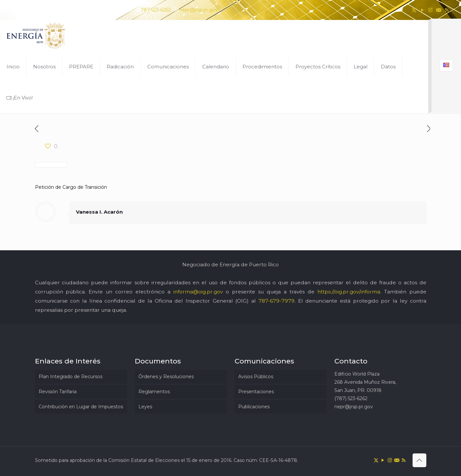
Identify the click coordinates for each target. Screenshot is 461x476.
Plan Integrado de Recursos (71, 377)
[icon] (439, 10)
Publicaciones (254, 407)
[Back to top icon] (419, 460)
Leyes (145, 407)
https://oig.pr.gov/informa (349, 292)
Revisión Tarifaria (58, 392)
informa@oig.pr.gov (198, 292)
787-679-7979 (276, 301)
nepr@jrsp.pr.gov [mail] (199, 10)
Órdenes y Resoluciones (166, 377)
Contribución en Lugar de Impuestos (81, 407)
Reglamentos (154, 392)
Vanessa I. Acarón (99, 212)
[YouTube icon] (422, 10)
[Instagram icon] (430, 10)
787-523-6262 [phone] (156, 10)
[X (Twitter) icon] (414, 10)
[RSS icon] (447, 10)
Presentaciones (256, 392)
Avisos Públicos (256, 377)
